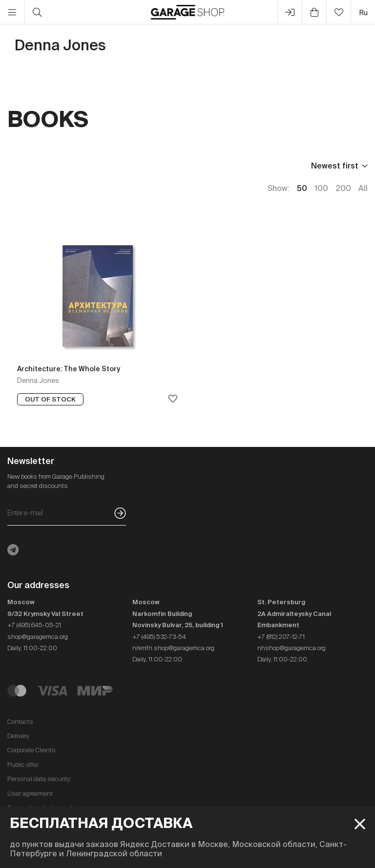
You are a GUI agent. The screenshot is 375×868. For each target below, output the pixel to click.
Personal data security (39, 779)
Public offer (23, 765)
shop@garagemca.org (38, 637)
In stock (174, 166)
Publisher (64, 166)
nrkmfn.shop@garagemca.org (173, 648)
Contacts (20, 722)
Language (120, 166)
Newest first (335, 166)
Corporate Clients (31, 750)
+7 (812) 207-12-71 (281, 637)
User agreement (30, 794)
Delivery (18, 736)
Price (17, 166)
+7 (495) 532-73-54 (159, 637)
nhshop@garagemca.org (292, 648)
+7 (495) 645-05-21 (34, 625)
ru (363, 12)
